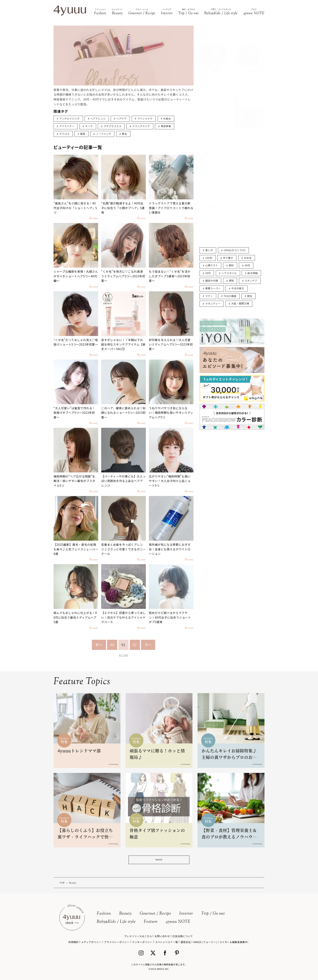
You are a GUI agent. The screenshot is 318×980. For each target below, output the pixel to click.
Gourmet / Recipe (155, 914)
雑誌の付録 (212, 280)
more (159, 860)
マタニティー (213, 303)
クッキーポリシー (142, 942)
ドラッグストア (141, 126)
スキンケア (251, 280)
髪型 (83, 134)
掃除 (231, 280)
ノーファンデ (104, 134)
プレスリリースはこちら (138, 936)
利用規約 (73, 942)
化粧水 (167, 118)
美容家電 (166, 126)
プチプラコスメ (113, 126)
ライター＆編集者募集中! (234, 942)
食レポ (209, 250)
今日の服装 (230, 296)
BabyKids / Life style (116, 922)
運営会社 (186, 942)
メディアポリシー (91, 942)
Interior (186, 914)
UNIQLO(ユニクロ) (235, 250)
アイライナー (67, 126)
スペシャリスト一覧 (167, 942)
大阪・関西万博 (240, 303)
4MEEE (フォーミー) (205, 942)
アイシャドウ (145, 118)
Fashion (104, 914)
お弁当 (248, 258)
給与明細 (253, 273)
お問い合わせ (162, 936)
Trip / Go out (213, 914)
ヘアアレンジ (98, 118)
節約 (231, 265)
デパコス (64, 134)
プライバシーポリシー (117, 942)
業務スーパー (213, 288)
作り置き (228, 258)
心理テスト (212, 265)
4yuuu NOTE (178, 922)
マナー (209, 296)
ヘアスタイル (229, 273)
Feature (151, 922)
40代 (247, 265)
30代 (208, 273)
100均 (209, 258)
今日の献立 (238, 288)
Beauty (125, 914)
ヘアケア (121, 118)
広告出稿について (183, 936)
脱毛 (124, 134)
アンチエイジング (69, 118)
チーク (89, 126)
